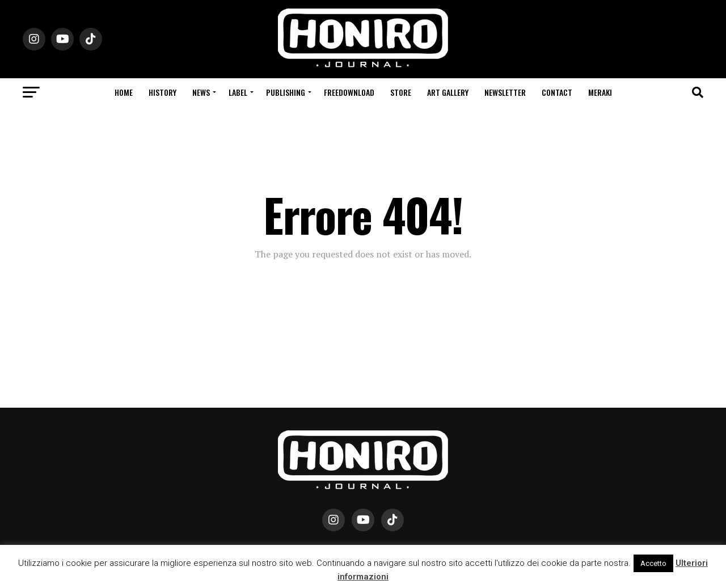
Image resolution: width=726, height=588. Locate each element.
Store (401, 92)
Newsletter (505, 92)
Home (124, 92)
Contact (557, 92)
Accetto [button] (653, 563)
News (201, 92)
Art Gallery (448, 92)
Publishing (286, 92)
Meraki (600, 92)
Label (238, 92)
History (162, 92)
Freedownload (349, 92)
